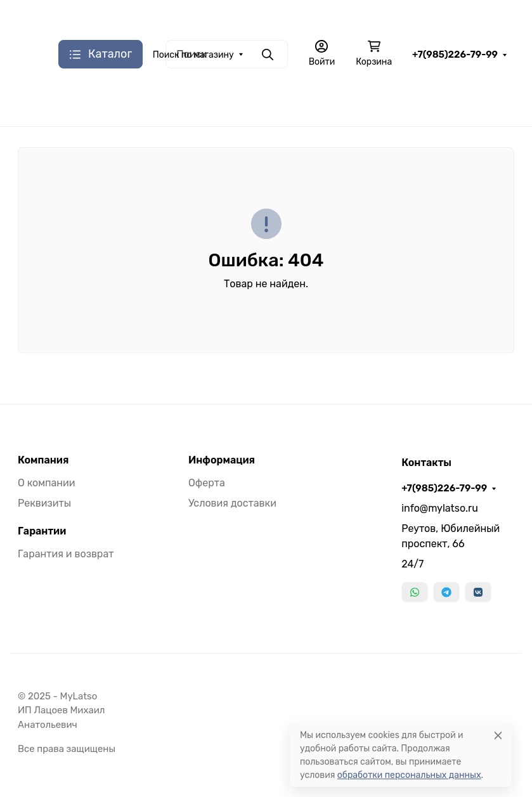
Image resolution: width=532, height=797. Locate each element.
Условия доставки (232, 503)
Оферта (207, 483)
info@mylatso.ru (440, 508)
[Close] (498, 735)
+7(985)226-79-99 (455, 55)
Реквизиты (44, 503)
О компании (47, 483)
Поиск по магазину (193, 55)
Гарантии (42, 531)
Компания (43, 460)
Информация (222, 460)
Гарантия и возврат (66, 554)
